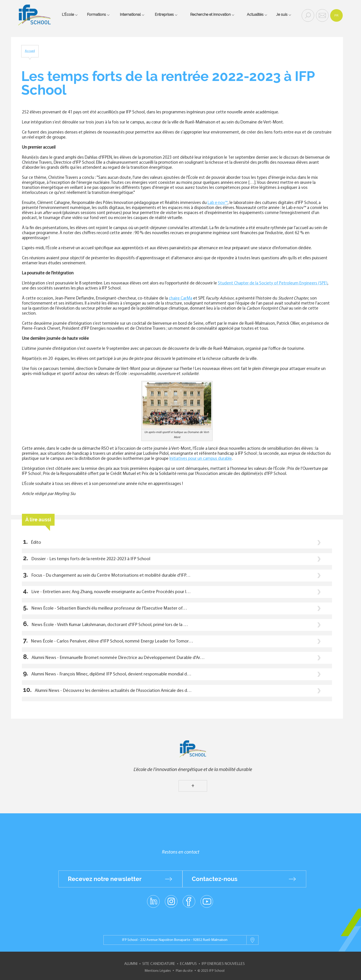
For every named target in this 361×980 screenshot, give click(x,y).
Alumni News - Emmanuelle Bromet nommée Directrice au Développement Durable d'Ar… (118, 658)
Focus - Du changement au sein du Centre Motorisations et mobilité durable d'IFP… (111, 576)
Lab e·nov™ (218, 203)
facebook (189, 901)
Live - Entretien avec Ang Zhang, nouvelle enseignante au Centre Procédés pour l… (111, 592)
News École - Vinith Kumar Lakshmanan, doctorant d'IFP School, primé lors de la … (110, 625)
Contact (322, 15)
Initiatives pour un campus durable (201, 459)
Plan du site (184, 971)
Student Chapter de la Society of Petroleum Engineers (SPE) (273, 283)
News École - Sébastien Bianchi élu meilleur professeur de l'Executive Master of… (109, 608)
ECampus (188, 964)
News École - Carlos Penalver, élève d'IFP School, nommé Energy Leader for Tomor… (112, 641)
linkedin (153, 899)
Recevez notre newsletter (105, 879)
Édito (36, 543)
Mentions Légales (158, 971)
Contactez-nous (215, 879)
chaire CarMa (180, 299)
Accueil (30, 51)
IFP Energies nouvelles (223, 964)
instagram (171, 901)
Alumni (131, 964)
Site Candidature (159, 964)
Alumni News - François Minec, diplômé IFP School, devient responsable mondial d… (111, 674)
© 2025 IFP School (211, 971)
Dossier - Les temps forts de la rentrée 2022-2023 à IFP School (91, 559)
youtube (207, 901)
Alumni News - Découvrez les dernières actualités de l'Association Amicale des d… (113, 691)
